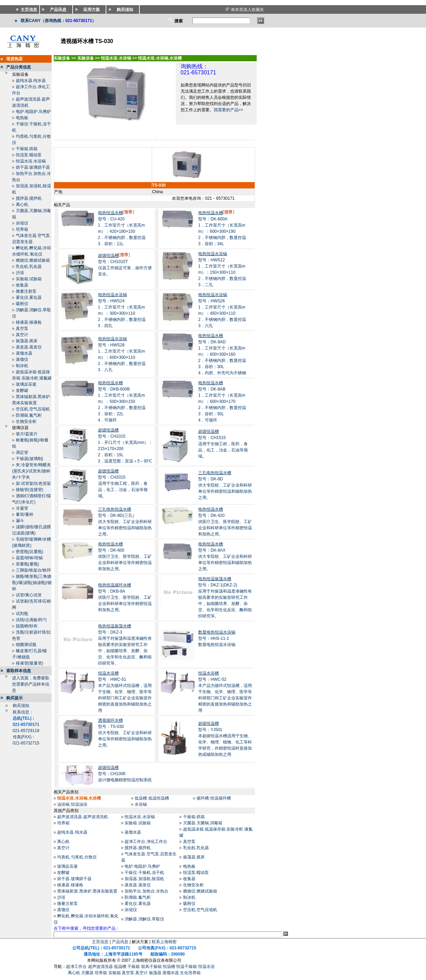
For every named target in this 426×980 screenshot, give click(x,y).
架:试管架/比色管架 (34, 483)
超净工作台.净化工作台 (146, 842)
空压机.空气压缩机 (33, 409)
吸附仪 (22, 304)
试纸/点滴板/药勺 (31, 620)
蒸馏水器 (24, 353)
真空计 (22, 335)
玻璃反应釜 (26, 384)
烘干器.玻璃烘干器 (33, 167)
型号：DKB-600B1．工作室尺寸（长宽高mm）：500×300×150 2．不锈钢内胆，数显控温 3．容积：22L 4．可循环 (122, 402)
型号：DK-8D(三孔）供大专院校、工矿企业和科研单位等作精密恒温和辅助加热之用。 (125, 522)
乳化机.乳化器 (29, 267)
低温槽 (120, 967)
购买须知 (21, 706)
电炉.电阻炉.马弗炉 (34, 112)
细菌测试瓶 (26, 645)
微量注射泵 (26, 291)
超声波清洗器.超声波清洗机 (82, 817)
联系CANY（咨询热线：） (58, 21)
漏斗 (20, 521)
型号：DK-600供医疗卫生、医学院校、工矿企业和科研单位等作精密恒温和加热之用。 (125, 556)
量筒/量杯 (25, 514)
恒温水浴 (206, 967)
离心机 (22, 205)
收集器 (22, 285)
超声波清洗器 (100, 967)
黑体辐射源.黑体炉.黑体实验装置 (87, 891)
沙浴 (20, 273)
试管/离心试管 (29, 595)
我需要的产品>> (228, 110)
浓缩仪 (22, 223)
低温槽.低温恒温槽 (152, 798)
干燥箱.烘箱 (27, 149)
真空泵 (22, 329)
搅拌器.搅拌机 (29, 198)
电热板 (22, 118)
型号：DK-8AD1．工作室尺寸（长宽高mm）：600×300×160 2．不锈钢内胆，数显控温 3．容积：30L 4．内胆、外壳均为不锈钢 (222, 354)
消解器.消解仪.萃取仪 (144, 919)
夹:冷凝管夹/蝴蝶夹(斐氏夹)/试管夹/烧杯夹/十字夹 (31, 471)
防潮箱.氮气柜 (29, 415)
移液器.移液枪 (29, 322)
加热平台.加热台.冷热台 (146, 891)
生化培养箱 (190, 973)
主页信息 (100, 942)
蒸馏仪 (22, 359)
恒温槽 (169, 967)
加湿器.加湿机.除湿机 (144, 879)
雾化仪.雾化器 (29, 298)
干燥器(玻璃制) (30, 459)
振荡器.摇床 (27, 341)
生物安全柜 (26, 421)
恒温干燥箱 (187, 967)
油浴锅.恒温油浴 (72, 804)
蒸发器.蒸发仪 (29, 347)
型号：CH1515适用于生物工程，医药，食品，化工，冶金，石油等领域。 (223, 444)
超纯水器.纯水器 (31, 81)
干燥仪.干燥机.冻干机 (144, 873)
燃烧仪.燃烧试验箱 (33, 260)
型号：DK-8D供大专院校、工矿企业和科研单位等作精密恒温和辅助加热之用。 (225, 485)
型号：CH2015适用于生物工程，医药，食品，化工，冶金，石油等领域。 (123, 483)
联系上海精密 (164, 942)
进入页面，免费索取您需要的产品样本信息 (31, 684)
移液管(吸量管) (30, 663)
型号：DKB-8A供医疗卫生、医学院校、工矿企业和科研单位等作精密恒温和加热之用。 (125, 597)
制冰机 (22, 366)
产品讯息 (120, 942)
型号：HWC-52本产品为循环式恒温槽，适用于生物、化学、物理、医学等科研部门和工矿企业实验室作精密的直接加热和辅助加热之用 (225, 692)
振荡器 (155, 973)
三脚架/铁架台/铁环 (34, 570)
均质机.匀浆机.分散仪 (77, 857)
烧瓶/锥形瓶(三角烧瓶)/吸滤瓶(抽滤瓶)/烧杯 (32, 583)
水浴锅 (141, 804)
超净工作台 (76, 967)
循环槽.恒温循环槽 (214, 798)
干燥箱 (134, 967)
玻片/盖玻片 (27, 434)
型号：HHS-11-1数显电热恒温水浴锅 (217, 638)
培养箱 (22, 229)
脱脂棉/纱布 (27, 626)
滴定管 (22, 452)
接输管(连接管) (30, 490)
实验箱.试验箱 (29, 279)
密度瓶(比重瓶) (30, 552)
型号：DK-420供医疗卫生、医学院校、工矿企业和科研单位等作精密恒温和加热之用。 (225, 522)
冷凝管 (22, 508)
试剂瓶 (22, 614)
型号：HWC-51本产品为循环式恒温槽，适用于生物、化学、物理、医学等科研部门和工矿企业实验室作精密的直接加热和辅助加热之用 (125, 692)
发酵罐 (22, 390)
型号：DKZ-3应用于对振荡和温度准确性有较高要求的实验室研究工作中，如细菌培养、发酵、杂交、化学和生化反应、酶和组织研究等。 (125, 645)
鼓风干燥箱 (151, 967)
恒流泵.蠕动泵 (29, 155)
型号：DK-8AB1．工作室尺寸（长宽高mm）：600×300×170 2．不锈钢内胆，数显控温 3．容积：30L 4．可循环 (222, 402)
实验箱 (115, 973)
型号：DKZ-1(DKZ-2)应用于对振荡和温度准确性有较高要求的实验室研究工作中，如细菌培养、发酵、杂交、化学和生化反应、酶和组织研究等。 (225, 597)
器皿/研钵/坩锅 (29, 558)
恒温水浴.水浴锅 (31, 161)
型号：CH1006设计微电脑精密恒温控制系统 (125, 774)
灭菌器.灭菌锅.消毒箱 (203, 823)
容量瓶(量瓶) (28, 564)
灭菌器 (87, 973)
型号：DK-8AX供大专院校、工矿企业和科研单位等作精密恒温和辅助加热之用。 (225, 556)
